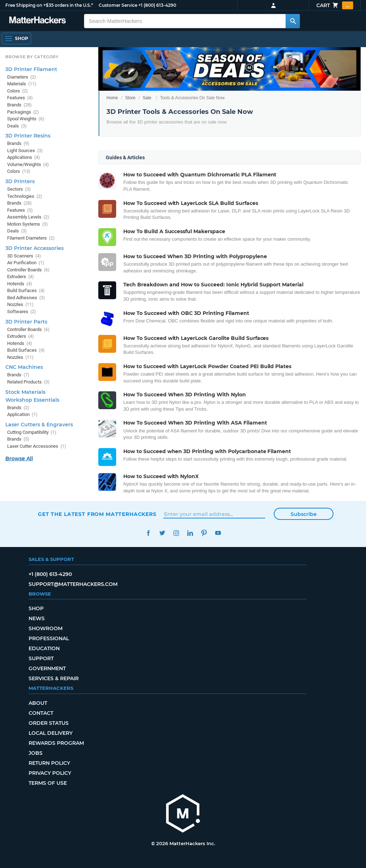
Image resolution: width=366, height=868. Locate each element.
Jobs (36, 753)
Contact (41, 713)
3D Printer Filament (31, 69)
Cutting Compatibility (32, 432)
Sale (147, 98)
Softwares (22, 312)
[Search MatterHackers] (293, 21)
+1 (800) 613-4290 (157, 5)
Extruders (21, 277)
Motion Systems (28, 224)
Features (20, 98)
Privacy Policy (50, 773)
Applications (24, 157)
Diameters (22, 77)
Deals (17, 126)
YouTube (218, 533)
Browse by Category (32, 57)
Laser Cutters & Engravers (39, 425)
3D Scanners (24, 256)
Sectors (19, 189)
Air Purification (26, 263)
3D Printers (20, 181)
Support (41, 658)
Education (44, 648)
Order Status (49, 723)
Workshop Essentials (32, 400)
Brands (19, 105)
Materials (22, 84)
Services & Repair (54, 678)
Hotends (20, 284)
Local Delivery (51, 733)
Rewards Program (56, 743)
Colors (18, 91)
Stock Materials (25, 392)
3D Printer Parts (26, 322)
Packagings (23, 112)
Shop (36, 608)
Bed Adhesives (26, 298)
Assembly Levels (28, 217)
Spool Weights (26, 119)
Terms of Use (48, 783)
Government (47, 668)
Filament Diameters (31, 238)
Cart (335, 5)
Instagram (176, 533)
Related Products (28, 382)
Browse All (19, 458)
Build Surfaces (26, 290)
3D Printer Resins (28, 136)
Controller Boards (28, 270)
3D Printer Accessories (34, 248)
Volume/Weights (28, 164)
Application (22, 414)
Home (112, 98)
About (38, 703)
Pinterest (204, 533)
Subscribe (304, 514)
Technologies (25, 196)
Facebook (148, 533)
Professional (49, 638)
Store (130, 98)
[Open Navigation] (16, 39)
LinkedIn (190, 533)
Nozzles (20, 304)
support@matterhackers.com (73, 584)
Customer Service (118, 5)
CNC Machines (24, 367)
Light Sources (25, 150)
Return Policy (49, 763)
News (37, 618)
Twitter (162, 533)
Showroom (46, 628)
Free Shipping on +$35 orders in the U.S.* (49, 5)
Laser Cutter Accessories (37, 446)
